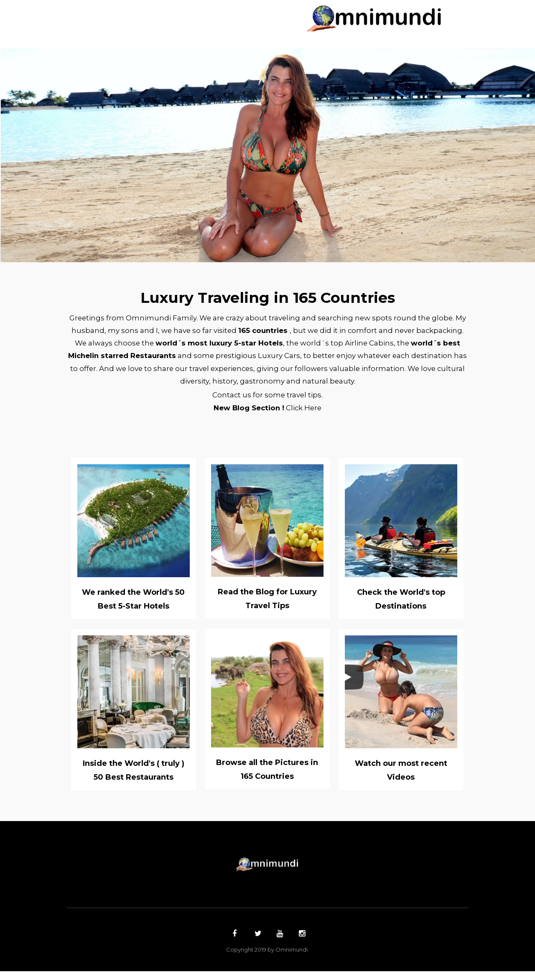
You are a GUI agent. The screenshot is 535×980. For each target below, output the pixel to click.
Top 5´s (301, 21)
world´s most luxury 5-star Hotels (278, 347)
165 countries (308, 333)
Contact (345, 21)
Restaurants (247, 21)
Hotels (194, 21)
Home (118, 8)
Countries (164, 8)
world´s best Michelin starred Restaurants (180, 360)
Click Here (306, 416)
